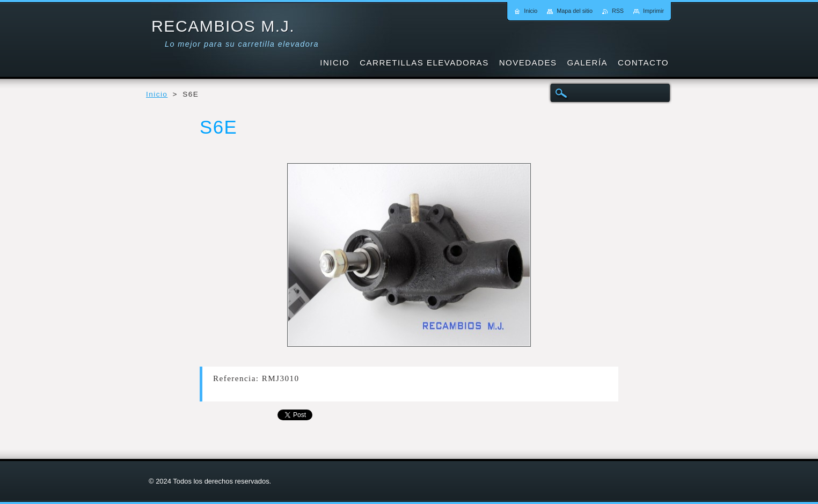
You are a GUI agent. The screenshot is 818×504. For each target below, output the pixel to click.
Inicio (157, 94)
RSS (618, 11)
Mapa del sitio (575, 11)
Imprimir (653, 11)
